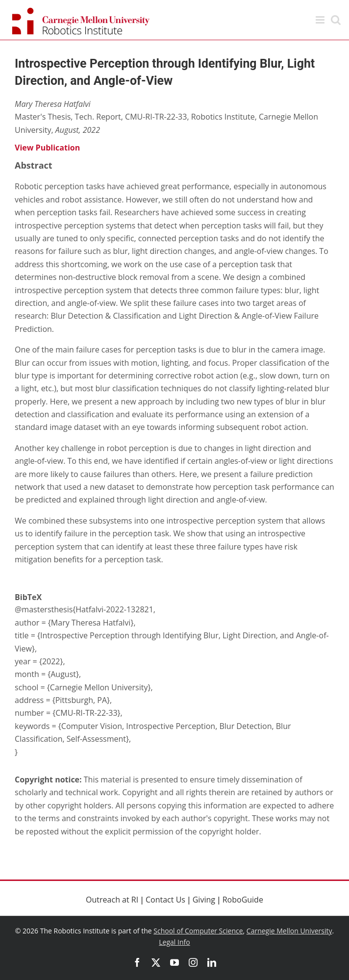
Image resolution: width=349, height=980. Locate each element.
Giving (204, 900)
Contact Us (165, 900)
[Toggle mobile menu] (321, 20)
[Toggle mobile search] (336, 20)
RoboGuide (243, 900)
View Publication (47, 148)
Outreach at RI (112, 900)
